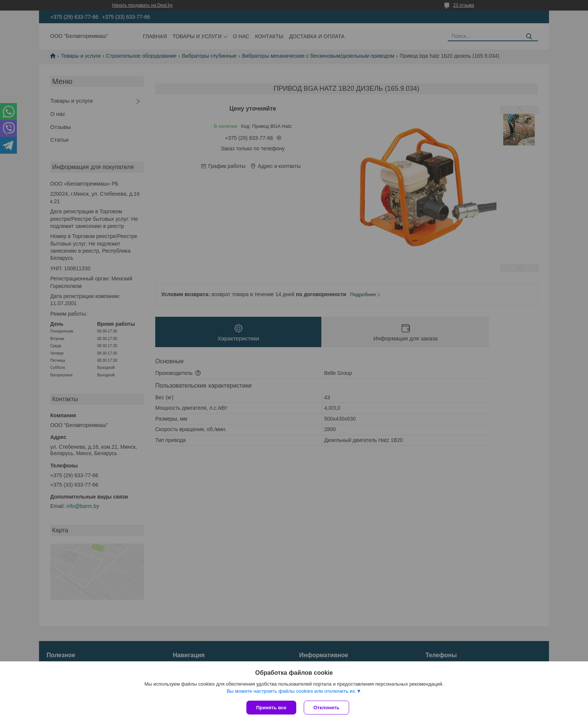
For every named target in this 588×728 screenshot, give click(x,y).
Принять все (271, 708)
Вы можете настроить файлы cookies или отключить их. (291, 691)
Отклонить (326, 708)
